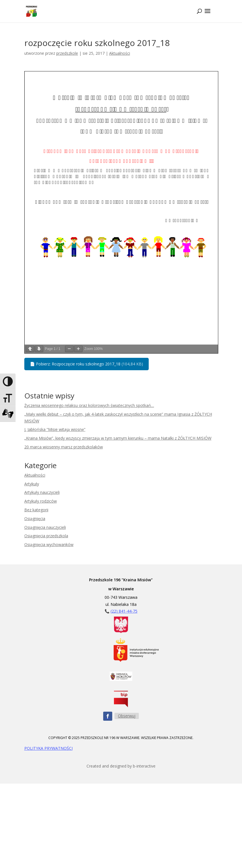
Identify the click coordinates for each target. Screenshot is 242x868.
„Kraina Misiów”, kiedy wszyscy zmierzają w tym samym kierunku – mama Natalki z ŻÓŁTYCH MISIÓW (118, 438)
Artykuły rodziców (41, 501)
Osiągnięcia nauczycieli (45, 527)
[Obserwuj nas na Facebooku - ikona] (108, 716)
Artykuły (32, 484)
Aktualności (120, 53)
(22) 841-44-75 (124, 611)
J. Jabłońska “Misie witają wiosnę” (55, 429)
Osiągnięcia (35, 519)
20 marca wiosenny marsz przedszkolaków (64, 447)
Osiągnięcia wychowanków (49, 544)
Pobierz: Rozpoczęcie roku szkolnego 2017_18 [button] (87, 364)
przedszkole (67, 53)
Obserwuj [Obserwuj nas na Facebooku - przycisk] (127, 716)
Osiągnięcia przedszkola (46, 536)
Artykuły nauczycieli (42, 492)
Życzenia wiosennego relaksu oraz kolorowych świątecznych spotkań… (89, 405)
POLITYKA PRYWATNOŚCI (48, 748)
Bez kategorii (36, 510)
